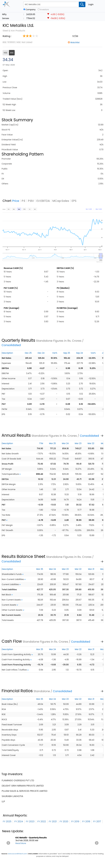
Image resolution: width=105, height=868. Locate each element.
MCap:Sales (61, 201)
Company (31, 10)
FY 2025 (7, 821)
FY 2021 (53, 821)
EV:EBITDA (43, 201)
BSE (12, 53)
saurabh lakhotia (12, 796)
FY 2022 (42, 821)
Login (91, 4)
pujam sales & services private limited (25, 791)
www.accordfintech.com (17, 854)
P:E (23, 201)
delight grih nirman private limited (23, 786)
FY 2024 (19, 821)
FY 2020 (64, 821)
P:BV (31, 201)
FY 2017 (97, 821)
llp (3, 801)
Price (16, 201)
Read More (21, 843)
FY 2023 (30, 821)
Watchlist (75, 42)
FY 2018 (86, 821)
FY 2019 (75, 821)
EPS (74, 201)
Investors (44, 10)
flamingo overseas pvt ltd (18, 780)
